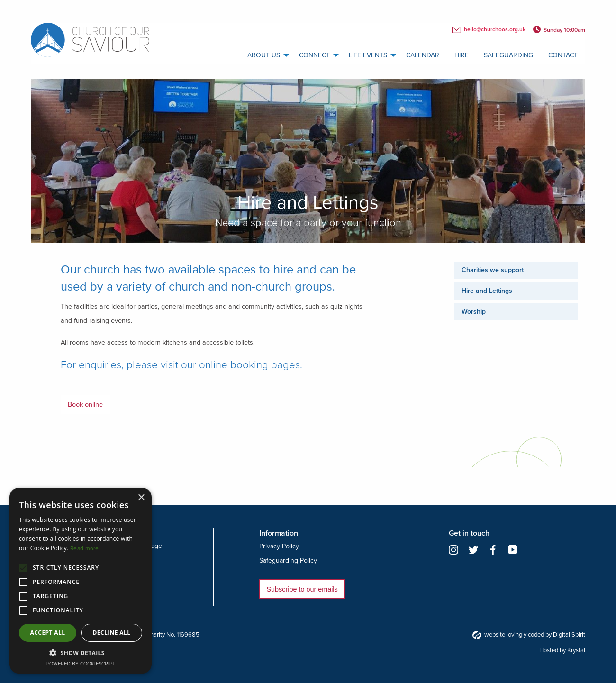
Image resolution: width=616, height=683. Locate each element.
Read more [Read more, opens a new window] (85, 548)
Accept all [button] (48, 633)
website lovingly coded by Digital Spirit (529, 635)
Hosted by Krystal (562, 650)
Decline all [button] (112, 633)
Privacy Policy (279, 546)
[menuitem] (266, 55)
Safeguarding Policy (288, 560)
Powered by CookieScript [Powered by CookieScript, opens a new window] (81, 664)
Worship (474, 312)
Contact (563, 55)
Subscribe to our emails (302, 589)
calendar (423, 55)
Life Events (368, 55)
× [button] (141, 498)
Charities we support (493, 270)
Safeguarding (508, 55)
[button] (81, 653)
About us (264, 55)
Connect (314, 55)
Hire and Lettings (487, 291)
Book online (85, 405)
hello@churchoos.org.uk (489, 30)
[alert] (81, 581)
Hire (462, 55)
